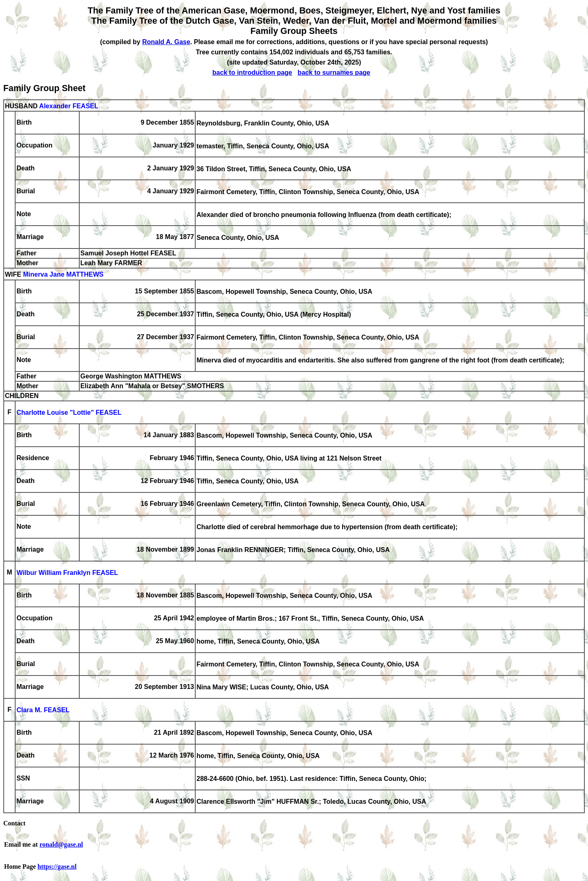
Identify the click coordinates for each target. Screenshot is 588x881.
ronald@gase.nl (61, 844)
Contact (14, 823)
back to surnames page (334, 73)
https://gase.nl (57, 866)
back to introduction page (252, 73)
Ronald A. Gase (166, 42)
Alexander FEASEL (69, 106)
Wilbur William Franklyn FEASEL (67, 573)
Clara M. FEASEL (43, 710)
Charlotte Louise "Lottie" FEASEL (69, 413)
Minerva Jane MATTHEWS (63, 275)
